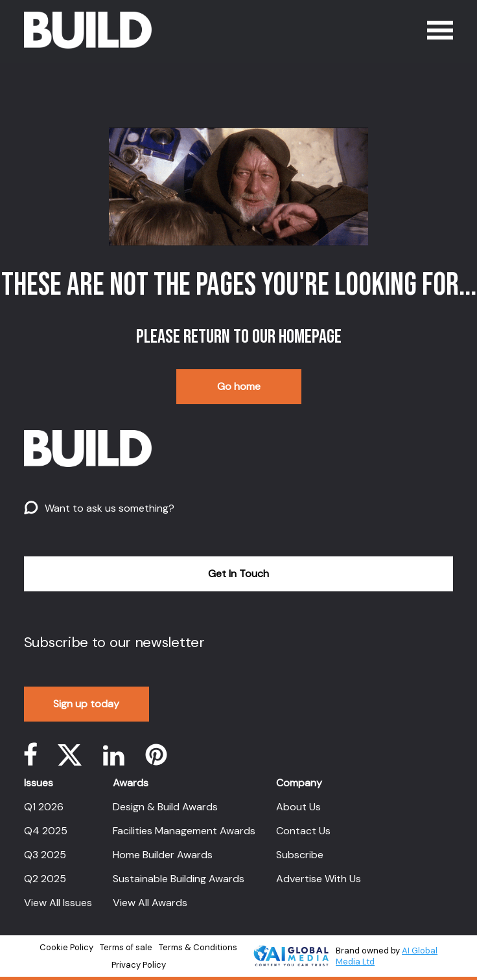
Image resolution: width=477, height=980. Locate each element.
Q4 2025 (46, 831)
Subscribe (300, 855)
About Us (298, 807)
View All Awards (150, 903)
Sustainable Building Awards (179, 879)
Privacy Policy (139, 965)
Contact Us (303, 831)
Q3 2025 (45, 855)
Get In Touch (238, 574)
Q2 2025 (45, 879)
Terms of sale (126, 947)
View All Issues (58, 903)
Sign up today (86, 704)
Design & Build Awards (165, 807)
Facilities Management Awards (184, 831)
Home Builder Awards (163, 855)
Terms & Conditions (198, 947)
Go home (239, 386)
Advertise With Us (319, 879)
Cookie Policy (66, 947)
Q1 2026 (44, 807)
